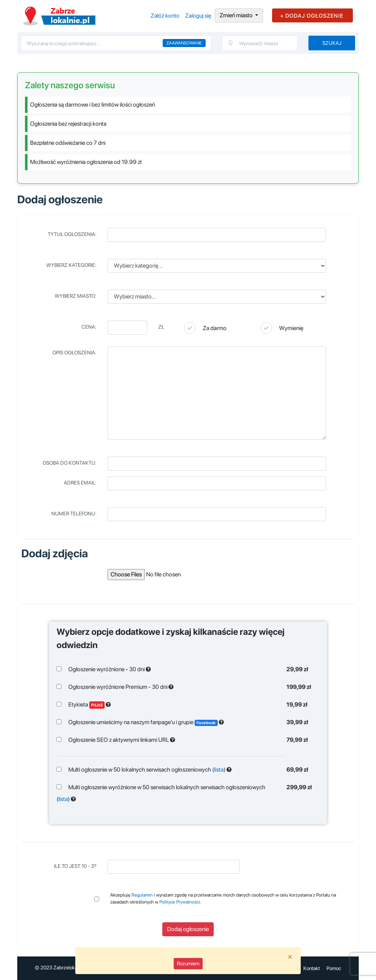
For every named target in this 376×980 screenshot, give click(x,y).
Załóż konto (165, 16)
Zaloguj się (198, 16)
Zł (161, 327)
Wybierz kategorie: (71, 265)
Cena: (89, 327)
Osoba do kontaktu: (70, 463)
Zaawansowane (184, 43)
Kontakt (312, 968)
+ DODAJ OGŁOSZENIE (312, 16)
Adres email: (80, 483)
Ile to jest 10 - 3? (75, 866)
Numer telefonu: (74, 514)
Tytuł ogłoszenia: (72, 234)
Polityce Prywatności (180, 902)
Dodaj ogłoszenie (188, 929)
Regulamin (142, 895)
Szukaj (332, 43)
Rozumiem (188, 963)
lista (219, 770)
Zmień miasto (237, 15)
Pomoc (334, 968)
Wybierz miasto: (76, 296)
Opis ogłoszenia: (75, 353)
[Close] (290, 956)
